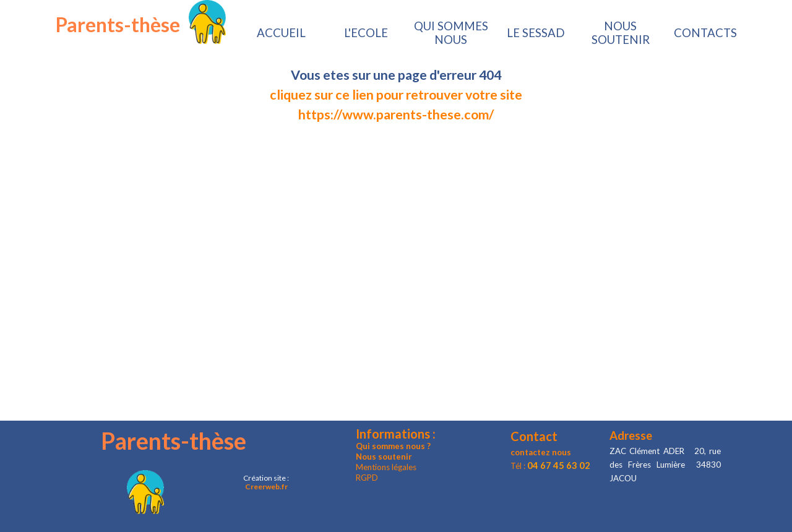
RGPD (367, 478)
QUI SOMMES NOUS (451, 33)
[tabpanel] (396, 95)
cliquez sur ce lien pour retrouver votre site (396, 95)
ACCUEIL (281, 33)
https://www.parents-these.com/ (396, 114)
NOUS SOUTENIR (621, 33)
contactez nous (541, 452)
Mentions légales (386, 467)
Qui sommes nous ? (393, 446)
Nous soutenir (384, 457)
